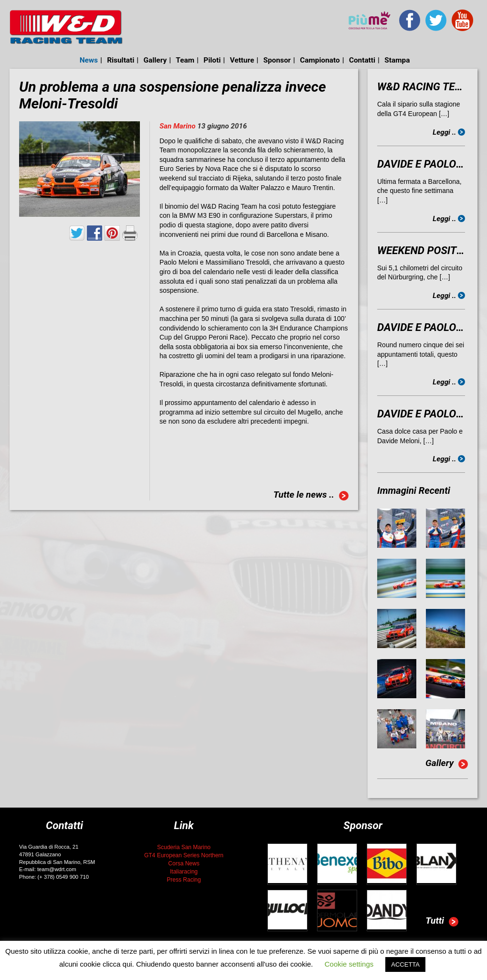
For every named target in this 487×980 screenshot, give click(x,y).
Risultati (121, 60)
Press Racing (184, 880)
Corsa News (184, 863)
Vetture (242, 60)
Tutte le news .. (311, 496)
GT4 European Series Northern (184, 855)
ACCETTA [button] (405, 964)
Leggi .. (449, 132)
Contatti (362, 60)
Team (185, 60)
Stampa (397, 60)
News (89, 60)
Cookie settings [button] (349, 964)
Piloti (212, 60)
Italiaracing (184, 872)
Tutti (442, 922)
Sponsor (277, 60)
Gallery (155, 60)
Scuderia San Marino (184, 847)
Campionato (320, 60)
